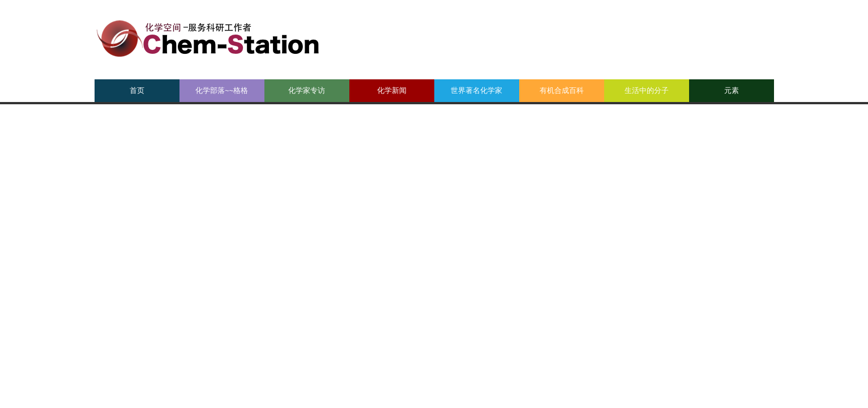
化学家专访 (307, 90)
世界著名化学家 (476, 90)
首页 (137, 90)
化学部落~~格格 (222, 90)
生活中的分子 (647, 90)
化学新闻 (392, 90)
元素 (732, 90)
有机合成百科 (562, 90)
